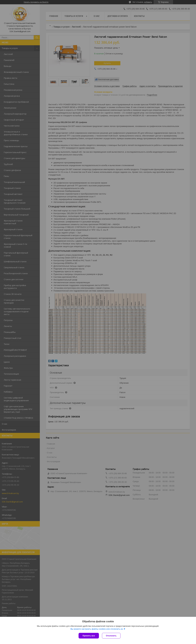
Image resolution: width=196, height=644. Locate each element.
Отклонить (111, 636)
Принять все (89, 636)
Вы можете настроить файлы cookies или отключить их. (97, 629)
